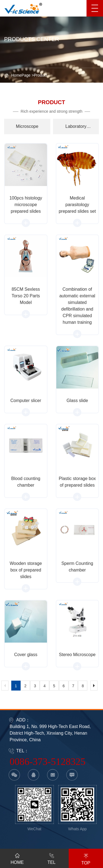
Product (40, 75)
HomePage (21, 75)
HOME (17, 858)
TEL (51, 858)
